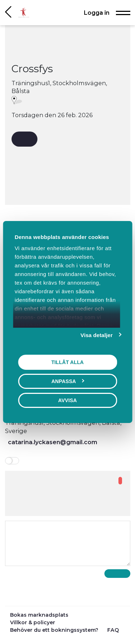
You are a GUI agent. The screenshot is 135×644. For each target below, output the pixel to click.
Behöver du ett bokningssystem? (55, 630)
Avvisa (68, 400)
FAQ (113, 630)
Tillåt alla (67, 362)
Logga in (97, 13)
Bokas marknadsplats (39, 615)
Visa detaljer (97, 335)
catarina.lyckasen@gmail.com (53, 442)
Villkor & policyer (33, 622)
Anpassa (68, 381)
